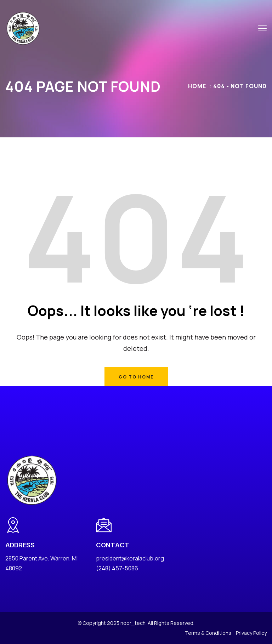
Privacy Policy (251, 633)
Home (197, 86)
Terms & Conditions (208, 633)
